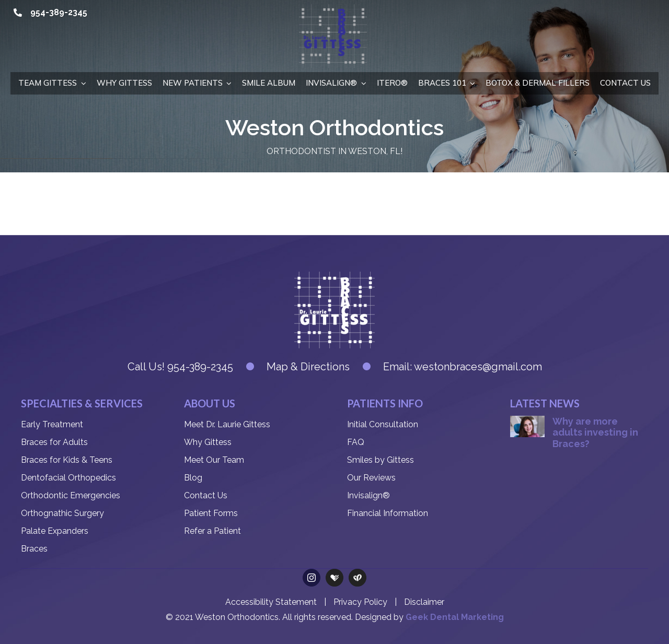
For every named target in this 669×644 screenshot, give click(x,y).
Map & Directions (308, 367)
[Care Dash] (357, 578)
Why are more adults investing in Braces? (595, 432)
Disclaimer (424, 602)
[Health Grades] (334, 578)
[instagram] (312, 578)
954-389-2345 (59, 12)
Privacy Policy (360, 602)
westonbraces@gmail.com (478, 367)
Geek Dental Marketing (455, 617)
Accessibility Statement (271, 602)
